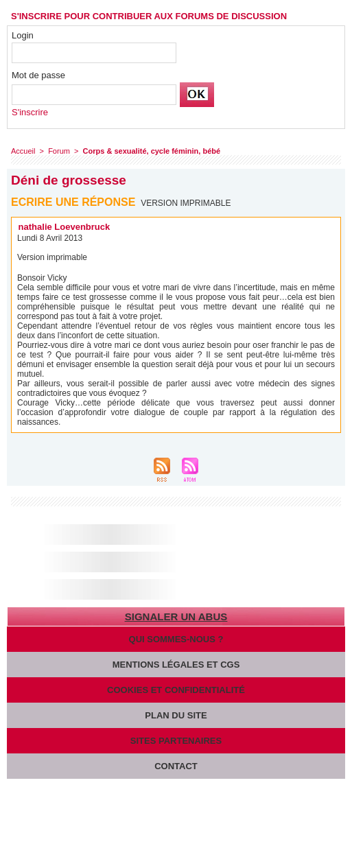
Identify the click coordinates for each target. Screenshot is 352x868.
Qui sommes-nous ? (176, 639)
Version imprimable (186, 203)
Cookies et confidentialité (176, 690)
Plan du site (176, 715)
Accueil (23, 151)
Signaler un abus (176, 617)
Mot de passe (38, 75)
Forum (59, 151)
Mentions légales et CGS (176, 665)
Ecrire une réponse (73, 202)
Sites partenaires (176, 741)
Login (23, 35)
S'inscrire (30, 112)
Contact (176, 766)
